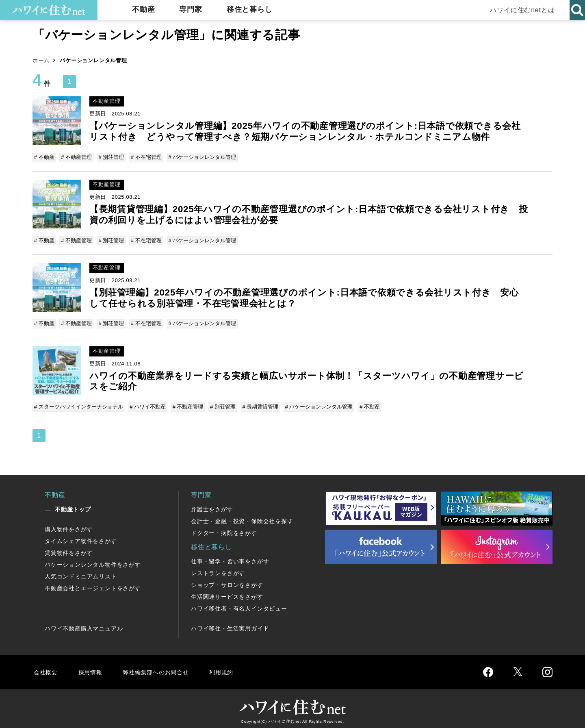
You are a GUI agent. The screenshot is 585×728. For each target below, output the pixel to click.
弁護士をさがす (212, 506)
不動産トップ (73, 506)
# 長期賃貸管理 (258, 404)
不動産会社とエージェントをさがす (93, 585)
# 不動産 (45, 157)
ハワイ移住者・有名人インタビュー (239, 605)
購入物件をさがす (69, 526)
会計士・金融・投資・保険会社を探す (242, 517)
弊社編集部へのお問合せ (161, 668)
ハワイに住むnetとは (520, 10)
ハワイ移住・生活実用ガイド (230, 625)
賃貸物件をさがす (69, 549)
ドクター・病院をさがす (224, 529)
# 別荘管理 (110, 157)
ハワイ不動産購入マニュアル (84, 625)
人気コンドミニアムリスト (81, 573)
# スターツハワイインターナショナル (79, 404)
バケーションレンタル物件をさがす (93, 561)
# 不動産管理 (76, 157)
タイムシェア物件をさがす (81, 537)
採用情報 (92, 668)
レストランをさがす (218, 569)
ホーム (41, 60)
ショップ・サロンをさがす (227, 581)
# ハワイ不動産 (148, 404)
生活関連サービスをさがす (227, 593)
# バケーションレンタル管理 (200, 157)
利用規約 (231, 668)
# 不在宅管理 (145, 157)
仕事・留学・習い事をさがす (230, 558)
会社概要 (46, 668)
